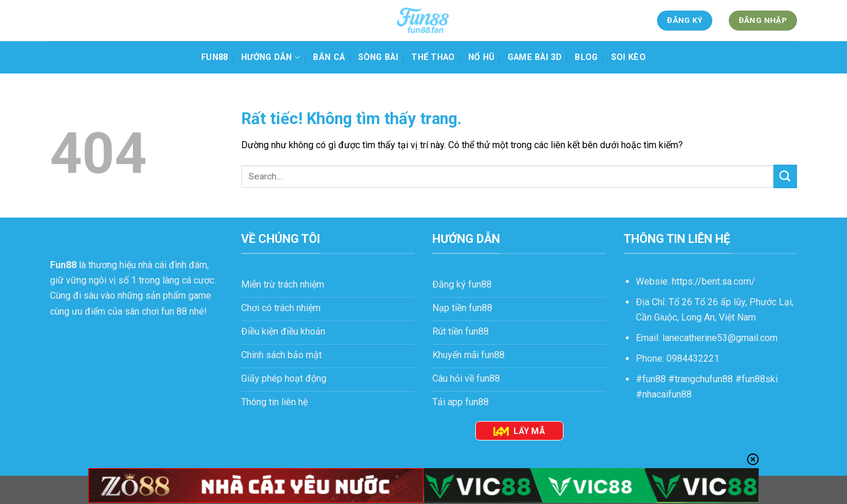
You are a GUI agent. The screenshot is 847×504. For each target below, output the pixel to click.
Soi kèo (628, 57)
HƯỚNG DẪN (271, 57)
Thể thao (433, 57)
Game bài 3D (535, 57)
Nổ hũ (481, 57)
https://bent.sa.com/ (713, 281)
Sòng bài (378, 57)
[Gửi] (785, 176)
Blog (586, 57)
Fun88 (214, 57)
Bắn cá (329, 57)
